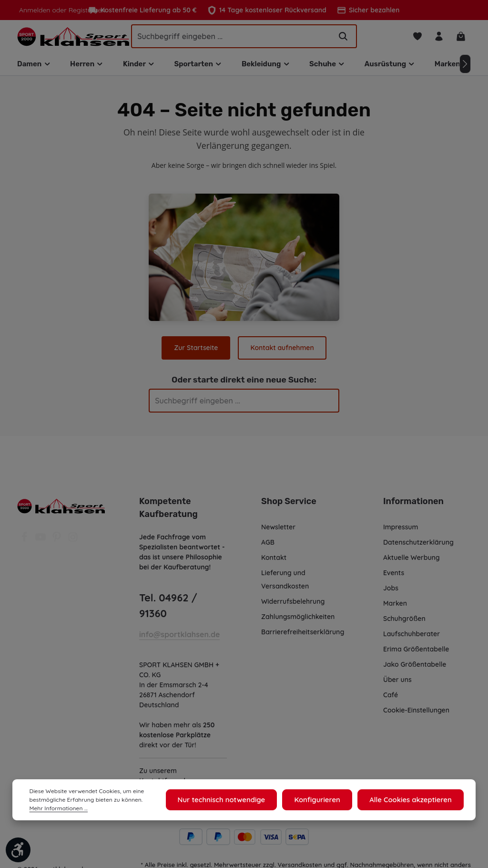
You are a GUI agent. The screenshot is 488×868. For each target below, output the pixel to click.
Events (394, 576)
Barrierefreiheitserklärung (302, 635)
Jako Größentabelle (414, 668)
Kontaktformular (165, 768)
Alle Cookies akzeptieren (413, 800)
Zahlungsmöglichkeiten (298, 620)
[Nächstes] (465, 67)
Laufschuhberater (411, 637)
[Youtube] (41, 543)
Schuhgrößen (405, 622)
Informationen (412, 505)
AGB (269, 546)
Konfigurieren (325, 800)
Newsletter (278, 530)
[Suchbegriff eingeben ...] (231, 38)
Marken (395, 607)
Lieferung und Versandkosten (285, 583)
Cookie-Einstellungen (417, 713)
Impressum (401, 530)
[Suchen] (343, 38)
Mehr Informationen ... (57, 808)
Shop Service (288, 505)
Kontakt (274, 561)
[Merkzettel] (416, 38)
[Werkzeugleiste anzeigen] (18, 850)
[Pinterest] (58, 543)
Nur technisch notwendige (233, 800)
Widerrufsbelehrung (293, 605)
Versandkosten (300, 852)
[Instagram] (73, 543)
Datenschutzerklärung (418, 546)
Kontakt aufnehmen (282, 351)
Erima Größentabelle (416, 652)
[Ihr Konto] (438, 38)
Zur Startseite (197, 351)
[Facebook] (25, 543)
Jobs (391, 591)
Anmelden (34, 10)
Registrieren (84, 10)
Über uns (398, 683)
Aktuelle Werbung (412, 561)
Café (390, 698)
